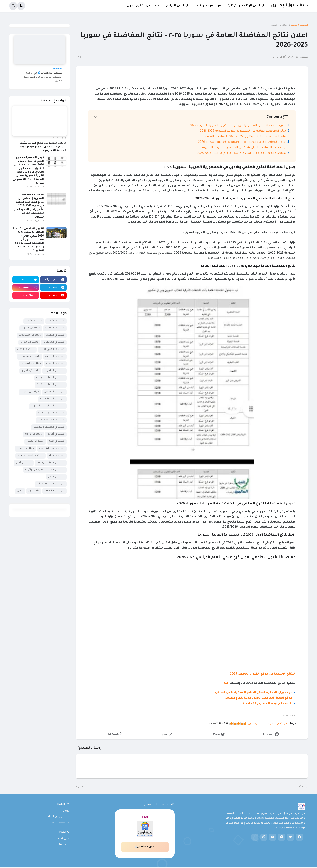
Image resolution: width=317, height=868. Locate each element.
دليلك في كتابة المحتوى (31, 456)
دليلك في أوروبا (34, 434)
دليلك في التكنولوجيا (30, 335)
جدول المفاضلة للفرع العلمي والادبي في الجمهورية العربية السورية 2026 (238, 126)
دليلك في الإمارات (55, 328)
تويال (66, 811)
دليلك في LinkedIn (54, 491)
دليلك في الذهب (26, 349)
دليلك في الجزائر (29, 342)
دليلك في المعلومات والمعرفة (48, 406)
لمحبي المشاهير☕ (145, 847)
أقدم (81, 787)
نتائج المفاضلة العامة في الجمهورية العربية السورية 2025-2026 (243, 131)
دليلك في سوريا (257, 724)
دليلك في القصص (54, 392)
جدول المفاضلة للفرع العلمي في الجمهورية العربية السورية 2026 (242, 142)
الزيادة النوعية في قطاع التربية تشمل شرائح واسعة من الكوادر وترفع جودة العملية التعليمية (43, 147)
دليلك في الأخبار (56, 321)
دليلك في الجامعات (54, 342)
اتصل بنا (64, 844)
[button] (21, 6)
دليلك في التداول (31, 328)
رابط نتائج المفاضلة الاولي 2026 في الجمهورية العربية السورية (244, 148)
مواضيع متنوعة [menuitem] (210, 6)
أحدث (302, 787)
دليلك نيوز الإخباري (289, 6)
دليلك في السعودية (30, 356)
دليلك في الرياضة (55, 356)
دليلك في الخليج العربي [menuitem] (143, 6)
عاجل (20, 491)
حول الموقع (62, 839)
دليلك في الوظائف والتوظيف (49, 427)
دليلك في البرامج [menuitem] (178, 6)
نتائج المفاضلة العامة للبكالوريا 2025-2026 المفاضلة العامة (246, 137)
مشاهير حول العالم (58, 817)
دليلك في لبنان (24, 463)
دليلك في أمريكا (56, 434)
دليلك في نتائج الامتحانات (51, 484)
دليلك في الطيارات (54, 371)
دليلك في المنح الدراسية (51, 413)
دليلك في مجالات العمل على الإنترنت (45, 470)
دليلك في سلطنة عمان (52, 448)
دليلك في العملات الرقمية (50, 378)
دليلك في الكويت (30, 392)
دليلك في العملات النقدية (51, 385)
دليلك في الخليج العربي (52, 349)
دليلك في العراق (30, 371)
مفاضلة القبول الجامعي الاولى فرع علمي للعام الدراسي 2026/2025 (241, 153)
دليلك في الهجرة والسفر (51, 420)
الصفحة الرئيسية (300, 25)
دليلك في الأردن (34, 321)
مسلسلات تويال (59, 822)
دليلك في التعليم (279, 25)
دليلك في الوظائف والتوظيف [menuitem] (246, 6)
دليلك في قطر (57, 456)
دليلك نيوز (34, 491)
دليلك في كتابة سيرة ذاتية (51, 463)
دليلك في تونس (35, 441)
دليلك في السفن (55, 364)
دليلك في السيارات (31, 364)
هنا (226, 683)
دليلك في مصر (56, 477)
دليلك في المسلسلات (52, 399)
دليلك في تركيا (57, 441)
